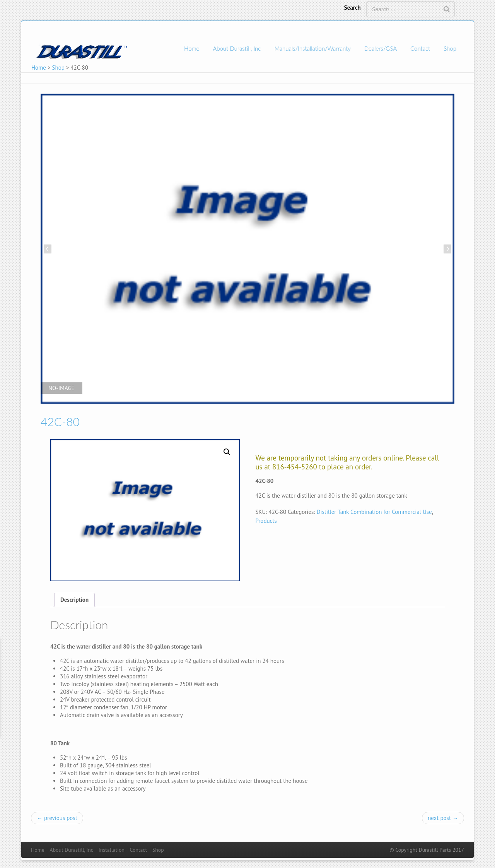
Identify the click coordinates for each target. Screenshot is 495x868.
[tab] (74, 600)
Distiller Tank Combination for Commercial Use (374, 512)
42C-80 (60, 421)
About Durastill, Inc (237, 48)
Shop (450, 48)
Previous (48, 250)
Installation (112, 850)
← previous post (57, 818)
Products (266, 521)
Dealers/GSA (381, 48)
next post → (443, 818)
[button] (227, 452)
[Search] (447, 9)
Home (192, 48)
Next (447, 250)
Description (74, 600)
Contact (420, 48)
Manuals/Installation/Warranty (312, 48)
